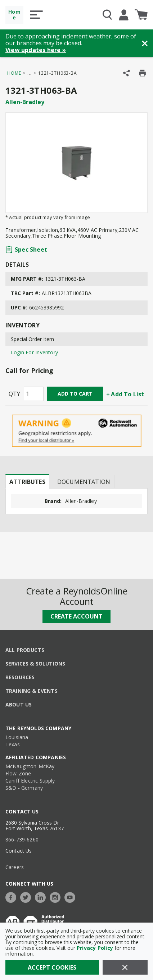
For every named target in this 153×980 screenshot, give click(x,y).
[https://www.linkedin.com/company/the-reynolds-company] (42, 897)
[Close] (125, 967)
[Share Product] (127, 73)
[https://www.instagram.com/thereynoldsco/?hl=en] (57, 897)
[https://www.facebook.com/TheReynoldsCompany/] (13, 897)
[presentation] (27, 481)
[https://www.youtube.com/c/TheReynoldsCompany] (72, 897)
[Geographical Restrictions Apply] (77, 431)
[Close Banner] (145, 43)
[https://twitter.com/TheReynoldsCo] (27, 897)
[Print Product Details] (142, 73)
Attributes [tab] (27, 482)
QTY (14, 394)
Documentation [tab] (84, 482)
